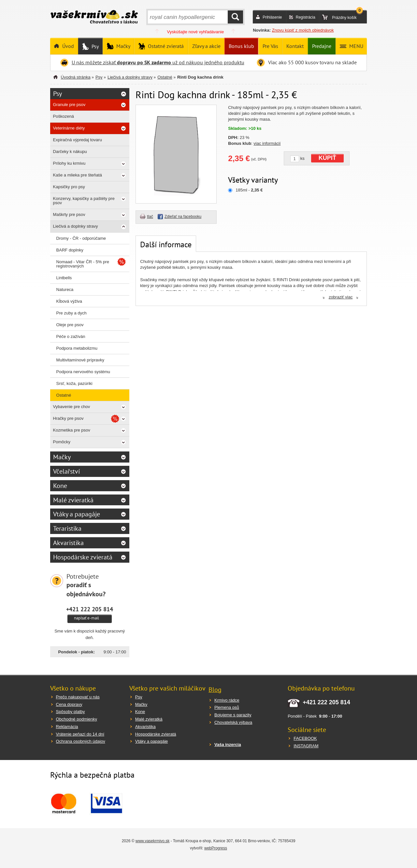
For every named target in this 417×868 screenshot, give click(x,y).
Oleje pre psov (70, 325)
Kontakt (295, 46)
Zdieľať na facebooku (183, 217)
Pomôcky (62, 442)
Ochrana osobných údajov (81, 741)
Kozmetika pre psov (72, 430)
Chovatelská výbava (233, 722)
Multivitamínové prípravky (80, 360)
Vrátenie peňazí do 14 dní (80, 734)
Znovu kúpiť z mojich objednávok (303, 30)
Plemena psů (227, 707)
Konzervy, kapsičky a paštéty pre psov (84, 201)
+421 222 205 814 (90, 609)
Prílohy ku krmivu (69, 163)
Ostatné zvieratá (165, 46)
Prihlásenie (272, 17)
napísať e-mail (86, 618)
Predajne (322, 46)
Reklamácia (67, 727)
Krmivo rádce (227, 700)
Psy (94, 46)
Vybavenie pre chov (72, 407)
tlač (150, 217)
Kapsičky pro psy (69, 187)
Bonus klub (241, 46)
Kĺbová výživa (69, 301)
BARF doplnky (70, 250)
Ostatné (165, 77)
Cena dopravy (69, 704)
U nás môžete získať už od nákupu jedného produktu (158, 62)
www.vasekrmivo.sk (153, 841)
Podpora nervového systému (83, 372)
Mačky (123, 46)
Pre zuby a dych (72, 313)
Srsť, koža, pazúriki (74, 383)
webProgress (216, 848)
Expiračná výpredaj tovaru (78, 140)
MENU (356, 46)
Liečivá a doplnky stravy (130, 77)
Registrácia (306, 17)
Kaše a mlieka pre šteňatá (78, 175)
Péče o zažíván (71, 336)
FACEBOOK (305, 738)
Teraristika (67, 528)
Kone (60, 486)
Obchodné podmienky (77, 719)
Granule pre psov (69, 105)
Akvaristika (68, 543)
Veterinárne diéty (69, 128)
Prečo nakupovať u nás (78, 697)
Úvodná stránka (76, 77)
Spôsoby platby (71, 712)
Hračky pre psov (68, 418)
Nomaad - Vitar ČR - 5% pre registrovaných (83, 264)
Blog (215, 690)
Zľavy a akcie (206, 46)
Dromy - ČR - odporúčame (81, 238)
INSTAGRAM (306, 746)
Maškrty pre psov (69, 214)
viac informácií (267, 143)
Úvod (67, 46)
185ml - (249, 190)
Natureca (65, 289)
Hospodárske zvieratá (83, 557)
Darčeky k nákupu (70, 152)
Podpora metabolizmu (77, 348)
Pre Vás (270, 46)
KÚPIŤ (327, 158)
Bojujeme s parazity (233, 715)
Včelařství (66, 471)
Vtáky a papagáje (77, 514)
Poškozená (64, 116)
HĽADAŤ (235, 17)
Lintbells (64, 278)
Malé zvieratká (73, 500)
